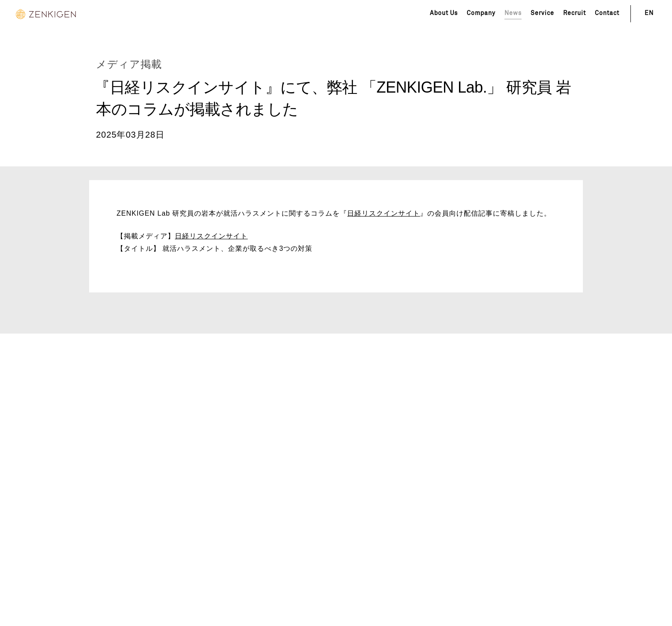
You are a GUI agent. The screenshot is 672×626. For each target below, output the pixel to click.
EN (649, 13)
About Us (444, 13)
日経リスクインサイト (384, 213)
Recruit (574, 13)
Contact (607, 13)
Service (542, 13)
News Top (41, 41)
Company (481, 13)
